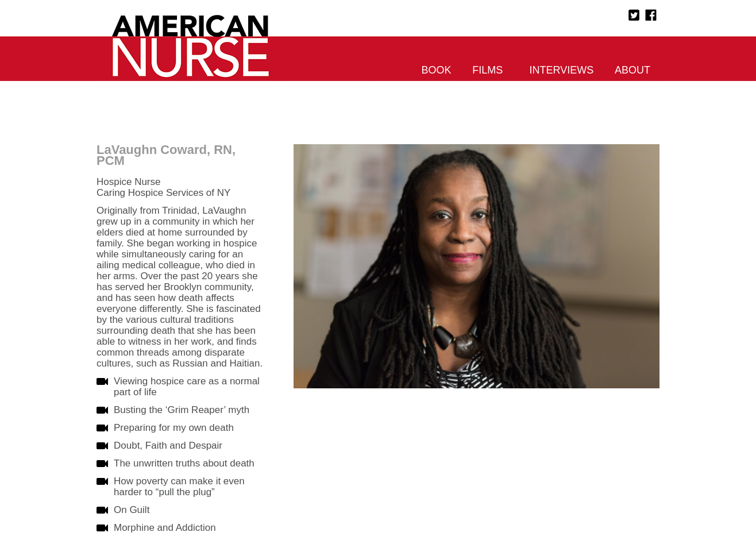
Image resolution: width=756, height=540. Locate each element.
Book (437, 70)
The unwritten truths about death (184, 463)
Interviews (562, 70)
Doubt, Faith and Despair (168, 446)
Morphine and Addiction (165, 528)
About (632, 70)
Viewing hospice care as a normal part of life (187, 387)
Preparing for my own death (174, 428)
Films (487, 70)
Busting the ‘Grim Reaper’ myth (182, 410)
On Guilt (132, 510)
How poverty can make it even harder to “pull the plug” (179, 487)
